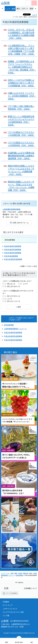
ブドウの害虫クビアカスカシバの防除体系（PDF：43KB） (21, 144)
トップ (3, 573)
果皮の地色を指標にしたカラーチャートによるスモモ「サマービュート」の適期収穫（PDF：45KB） (21, 170)
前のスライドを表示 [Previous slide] (2, 9)
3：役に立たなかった (12, 286)
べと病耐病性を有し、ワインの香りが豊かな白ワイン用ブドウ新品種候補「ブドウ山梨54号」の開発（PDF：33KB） (21, 50)
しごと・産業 (10, 573)
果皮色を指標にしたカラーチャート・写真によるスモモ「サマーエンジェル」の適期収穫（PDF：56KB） (21, 186)
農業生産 (26, 573)
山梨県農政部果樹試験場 (11, 209)
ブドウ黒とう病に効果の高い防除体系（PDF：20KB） (21, 108)
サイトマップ (7, 605)
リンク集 (6, 615)
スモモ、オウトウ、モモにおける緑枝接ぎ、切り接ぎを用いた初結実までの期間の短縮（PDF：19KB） (21, 34)
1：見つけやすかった (12, 296)
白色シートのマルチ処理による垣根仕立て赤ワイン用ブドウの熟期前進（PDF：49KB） (21, 83)
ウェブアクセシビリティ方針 (13, 612)
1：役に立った (10, 284)
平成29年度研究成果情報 (13, 340)
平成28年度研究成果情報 (13, 336)
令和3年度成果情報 (11, 256)
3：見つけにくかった (12, 301)
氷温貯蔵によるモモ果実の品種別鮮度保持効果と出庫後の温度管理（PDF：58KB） (21, 156)
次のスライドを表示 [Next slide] (36, 9)
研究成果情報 (10, 240)
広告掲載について (31, 588)
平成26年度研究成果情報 (13, 259)
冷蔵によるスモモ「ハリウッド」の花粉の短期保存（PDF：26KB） (22, 96)
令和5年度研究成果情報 (13, 250)
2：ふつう (24, 284)
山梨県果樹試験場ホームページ (15, 329)
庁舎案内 (6, 602)
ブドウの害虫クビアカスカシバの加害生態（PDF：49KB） (21, 134)
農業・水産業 (18, 573)
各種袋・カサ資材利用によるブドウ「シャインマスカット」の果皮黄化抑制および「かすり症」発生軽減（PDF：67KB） (22, 67)
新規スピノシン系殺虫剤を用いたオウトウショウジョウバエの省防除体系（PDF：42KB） (21, 121)
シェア (35, 15)
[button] (28, 3)
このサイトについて (10, 609)
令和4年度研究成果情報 (13, 253)
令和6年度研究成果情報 (13, 246)
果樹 (31, 573)
